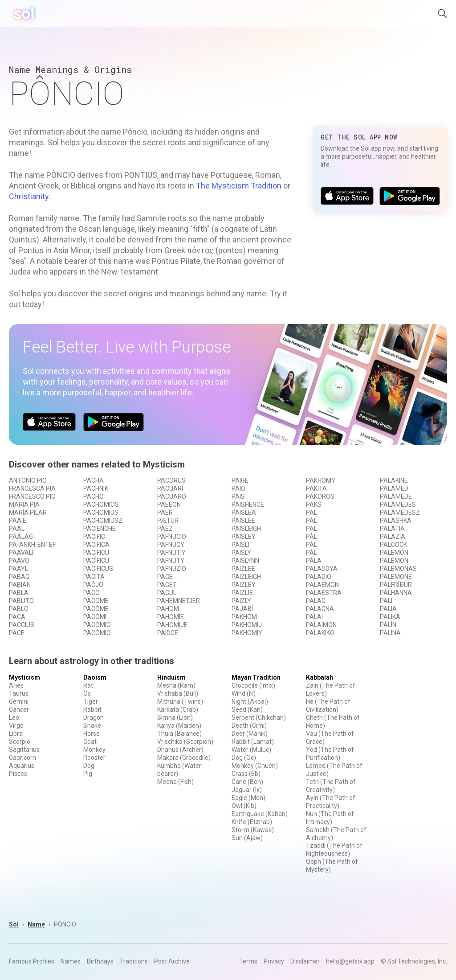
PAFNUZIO (172, 569)
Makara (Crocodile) (184, 758)
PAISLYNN (245, 561)
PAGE (165, 577)
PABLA (19, 593)
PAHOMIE (171, 617)
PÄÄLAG (21, 537)
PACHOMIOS (101, 504)
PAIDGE (168, 633)
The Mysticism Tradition (239, 186)
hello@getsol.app (350, 961)
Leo (14, 718)
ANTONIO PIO (28, 480)
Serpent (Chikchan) (259, 718)
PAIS (238, 496)
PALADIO (319, 577)
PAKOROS (320, 496)
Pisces (18, 774)
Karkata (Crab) (178, 709)
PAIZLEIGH (246, 577)
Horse (92, 734)
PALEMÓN (394, 553)
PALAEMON (322, 585)
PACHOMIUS (101, 513)
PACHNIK (96, 488)
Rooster (94, 758)
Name (36, 924)
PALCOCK (393, 545)
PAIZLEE (243, 569)
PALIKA (390, 617)
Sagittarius (24, 750)
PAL (311, 513)
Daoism (95, 677)
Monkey (94, 750)
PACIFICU (96, 553)
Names (71, 961)
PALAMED (394, 488)
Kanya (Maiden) (179, 726)
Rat (88, 685)
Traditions (134, 961)
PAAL (17, 529)
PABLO (19, 609)
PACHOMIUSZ (103, 521)
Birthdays (100, 961)
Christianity (29, 196)
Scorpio (20, 742)
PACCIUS (22, 625)
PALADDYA (322, 569)
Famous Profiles (32, 961)
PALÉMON (394, 561)
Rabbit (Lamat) (253, 742)
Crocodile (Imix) (253, 685)
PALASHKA (396, 521)
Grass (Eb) (246, 774)
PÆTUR (168, 521)
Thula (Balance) (179, 734)
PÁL (311, 553)
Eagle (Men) (248, 798)
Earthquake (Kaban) (260, 814)
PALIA (388, 609)
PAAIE (18, 521)
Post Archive (172, 961)
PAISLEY (244, 537)
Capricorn (22, 758)
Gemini (19, 701)
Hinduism (171, 677)
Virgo (16, 726)
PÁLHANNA (396, 593)
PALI (386, 601)
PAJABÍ (242, 609)
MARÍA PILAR (28, 513)
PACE (17, 633)
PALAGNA (320, 609)
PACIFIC (94, 537)
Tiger (91, 701)
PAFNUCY (171, 545)
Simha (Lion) (175, 718)
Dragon (94, 718)
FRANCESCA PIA (32, 488)
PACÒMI (95, 617)
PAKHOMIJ (247, 625)
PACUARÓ (172, 496)
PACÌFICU (96, 561)
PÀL (311, 521)
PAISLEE (243, 521)
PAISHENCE (248, 504)
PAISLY (241, 553)
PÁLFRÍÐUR (396, 585)
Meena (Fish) (175, 782)
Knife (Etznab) (252, 822)
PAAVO (19, 561)
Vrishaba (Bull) (178, 693)
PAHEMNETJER (179, 601)
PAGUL (167, 593)
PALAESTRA (324, 593)
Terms (248, 961)
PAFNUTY (171, 561)
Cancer (19, 709)
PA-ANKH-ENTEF (32, 545)
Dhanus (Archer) (180, 750)
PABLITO (21, 601)
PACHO (94, 496)
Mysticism (24, 677)
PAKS (314, 504)
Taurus (19, 693)
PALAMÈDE (396, 496)
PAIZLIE (242, 593)
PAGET (167, 585)
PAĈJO (93, 585)
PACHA (94, 480)
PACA (17, 617)
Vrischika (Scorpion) (185, 742)
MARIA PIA (24, 504)
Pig (88, 774)
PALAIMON (321, 625)
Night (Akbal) (250, 701)
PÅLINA (390, 633)
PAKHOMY (321, 480)
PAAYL (18, 569)
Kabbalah (320, 677)
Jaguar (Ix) (247, 790)
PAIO (238, 488)
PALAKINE (394, 480)
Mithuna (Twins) (180, 701)
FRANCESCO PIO (32, 496)
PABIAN (20, 585)
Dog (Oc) (244, 758)
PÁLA (314, 561)
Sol (14, 924)
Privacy (274, 961)
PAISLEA (244, 513)
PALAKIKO (320, 633)
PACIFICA (96, 545)
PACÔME (96, 609)
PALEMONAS (398, 569)
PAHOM (168, 609)
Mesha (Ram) (176, 685)
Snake (92, 726)
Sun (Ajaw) (247, 838)
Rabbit (92, 709)
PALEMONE (396, 577)
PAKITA (316, 488)
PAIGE (240, 480)
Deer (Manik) (250, 734)
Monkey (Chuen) (255, 766)
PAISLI (240, 545)
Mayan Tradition (256, 677)
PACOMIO (97, 625)
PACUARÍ (170, 488)
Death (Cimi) (249, 726)
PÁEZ (165, 529)
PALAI (314, 617)
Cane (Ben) (247, 782)
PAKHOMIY (247, 633)
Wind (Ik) (244, 693)
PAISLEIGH (246, 529)
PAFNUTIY (171, 553)
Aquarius (22, 766)
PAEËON (169, 504)
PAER (165, 513)
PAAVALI (21, 553)
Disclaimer (305, 961)
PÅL (311, 537)
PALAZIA (393, 537)
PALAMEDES (398, 504)
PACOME (96, 601)
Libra (16, 734)
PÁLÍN (388, 625)
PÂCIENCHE (100, 529)
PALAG (316, 601)
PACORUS (171, 480)
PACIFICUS (98, 569)
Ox (87, 693)
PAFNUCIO (172, 537)
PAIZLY (241, 601)
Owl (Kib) (244, 806)
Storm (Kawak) (253, 830)
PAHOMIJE (172, 625)
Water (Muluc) (251, 750)
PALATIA (392, 529)
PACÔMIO (97, 633)
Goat (90, 742)
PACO (92, 593)
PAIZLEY (244, 585)
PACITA (94, 577)
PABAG (19, 577)
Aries (16, 685)
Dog (89, 766)
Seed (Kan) (247, 709)
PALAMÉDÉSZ (400, 513)
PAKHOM (244, 617)
